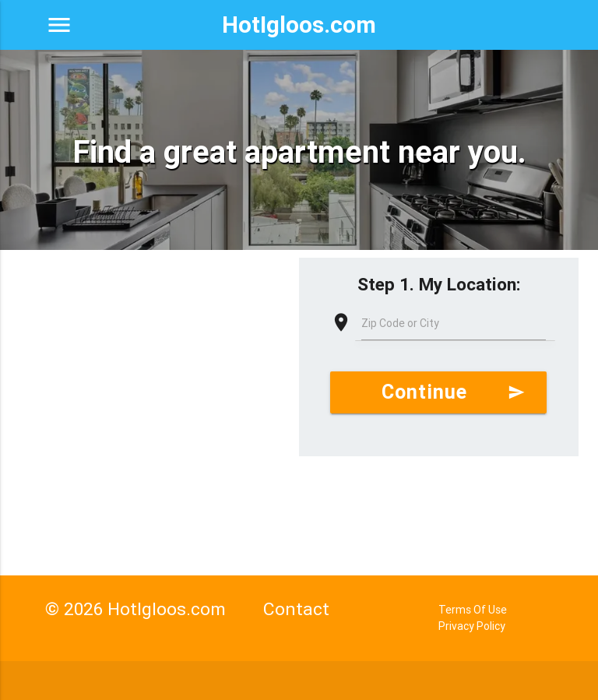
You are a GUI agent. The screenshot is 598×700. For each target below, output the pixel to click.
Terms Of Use (473, 610)
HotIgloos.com (299, 25)
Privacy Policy (472, 626)
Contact (296, 609)
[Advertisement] (149, 371)
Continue (454, 392)
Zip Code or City (400, 323)
